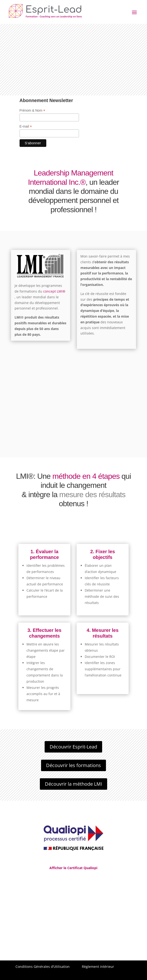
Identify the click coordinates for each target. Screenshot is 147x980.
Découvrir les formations (73, 765)
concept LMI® (54, 291)
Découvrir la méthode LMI (73, 784)
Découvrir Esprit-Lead (73, 747)
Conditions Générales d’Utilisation (43, 967)
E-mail (26, 126)
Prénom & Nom (32, 111)
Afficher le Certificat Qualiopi (73, 868)
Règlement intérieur (98, 967)
